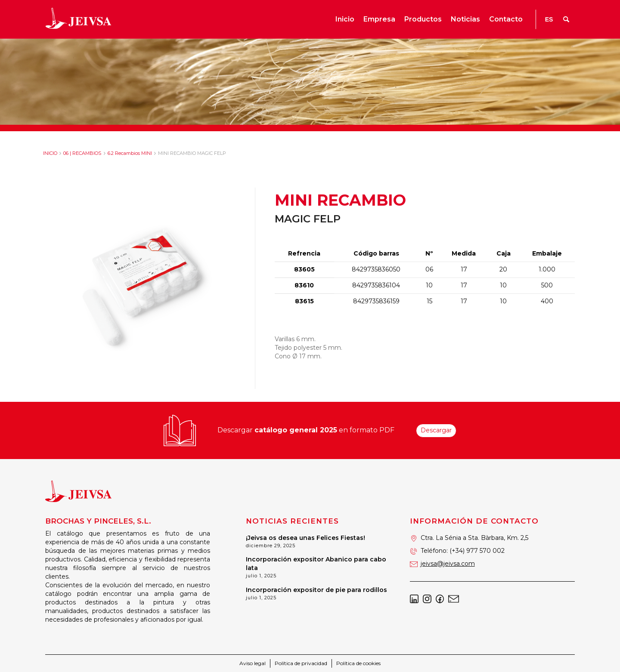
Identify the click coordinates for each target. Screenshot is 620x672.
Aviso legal (253, 663)
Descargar (436, 430)
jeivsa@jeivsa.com (448, 564)
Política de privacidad (301, 663)
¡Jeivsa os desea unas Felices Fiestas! (305, 538)
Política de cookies (358, 663)
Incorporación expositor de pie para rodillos (316, 590)
